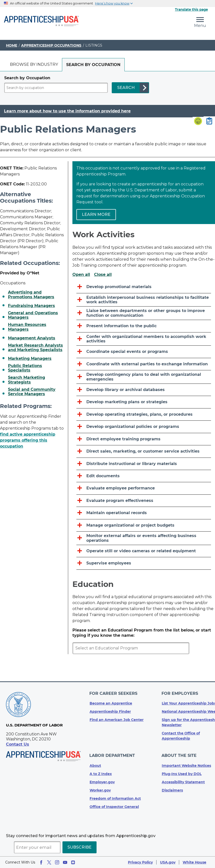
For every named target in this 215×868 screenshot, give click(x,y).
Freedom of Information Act (115, 798)
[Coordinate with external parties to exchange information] (144, 364)
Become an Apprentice (111, 704)
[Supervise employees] (144, 563)
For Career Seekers (114, 695)
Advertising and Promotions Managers (31, 295)
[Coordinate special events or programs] (144, 352)
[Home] (41, 21)
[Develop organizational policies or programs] (144, 427)
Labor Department (112, 756)
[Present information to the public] (144, 326)
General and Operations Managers (33, 315)
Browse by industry (34, 64)
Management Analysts (32, 338)
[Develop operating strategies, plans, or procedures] (144, 415)
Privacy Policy (140, 862)
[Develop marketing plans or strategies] (144, 402)
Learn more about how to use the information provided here (67, 111)
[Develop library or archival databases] (144, 390)
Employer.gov (102, 782)
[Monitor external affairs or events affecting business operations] (144, 538)
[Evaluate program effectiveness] (144, 501)
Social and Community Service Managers (32, 392)
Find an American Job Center (117, 721)
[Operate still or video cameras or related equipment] (144, 551)
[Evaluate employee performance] (144, 488)
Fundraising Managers (31, 306)
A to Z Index (101, 774)
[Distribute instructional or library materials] (144, 464)
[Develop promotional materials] (144, 287)
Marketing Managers (30, 359)
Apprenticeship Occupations (51, 45)
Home (12, 45)
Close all (103, 275)
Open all (81, 275)
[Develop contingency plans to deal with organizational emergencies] (144, 377)
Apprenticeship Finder (110, 712)
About (95, 766)
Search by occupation (93, 65)
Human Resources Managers (27, 327)
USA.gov (168, 862)
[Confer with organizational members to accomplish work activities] (144, 339)
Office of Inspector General (114, 807)
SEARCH (126, 88)
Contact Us (18, 746)
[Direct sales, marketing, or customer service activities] (144, 451)
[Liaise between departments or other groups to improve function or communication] (144, 313)
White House (194, 862)
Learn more (96, 214)
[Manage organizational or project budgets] (144, 525)
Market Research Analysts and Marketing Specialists (35, 348)
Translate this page (191, 9)
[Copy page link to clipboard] (209, 121)
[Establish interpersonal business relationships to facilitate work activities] (144, 300)
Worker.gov (100, 790)
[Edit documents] (144, 476)
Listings (94, 45)
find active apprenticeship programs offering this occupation (28, 440)
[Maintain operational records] (144, 513)
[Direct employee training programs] (144, 439)
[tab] (34, 65)
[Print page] (198, 122)
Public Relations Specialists (25, 368)
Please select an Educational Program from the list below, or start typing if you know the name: (142, 633)
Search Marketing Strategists (27, 380)
